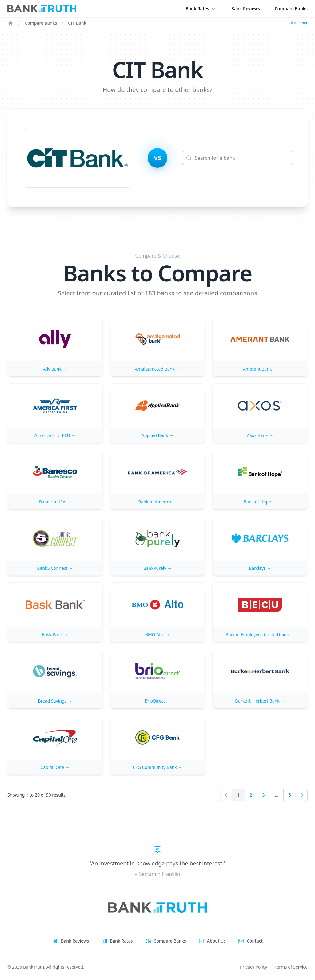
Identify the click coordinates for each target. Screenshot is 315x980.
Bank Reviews (246, 8)
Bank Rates (201, 9)
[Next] (302, 795)
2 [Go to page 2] (251, 795)
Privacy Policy (253, 967)
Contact (255, 941)
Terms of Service (291, 967)
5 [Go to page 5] (290, 795)
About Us (216, 941)
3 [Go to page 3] (264, 795)
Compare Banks (291, 8)
